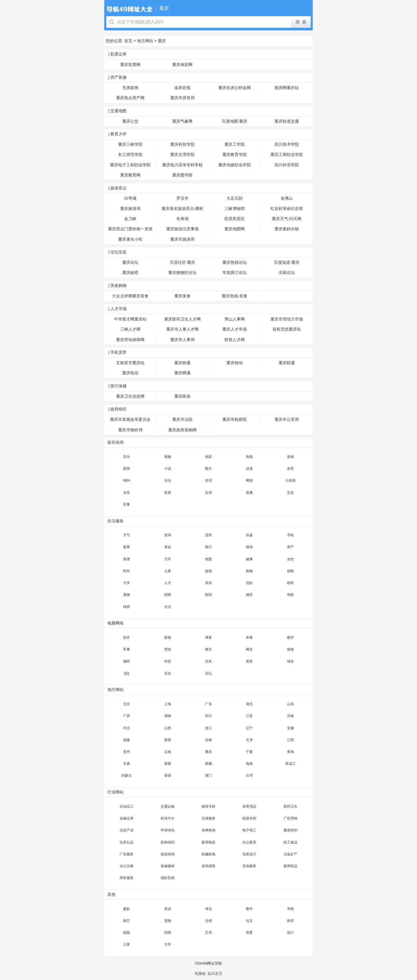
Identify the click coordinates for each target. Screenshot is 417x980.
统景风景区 (235, 219)
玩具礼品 (127, 842)
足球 (209, 493)
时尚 (127, 571)
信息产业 (127, 830)
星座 (168, 493)
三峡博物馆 (235, 209)
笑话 (209, 480)
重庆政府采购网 (182, 430)
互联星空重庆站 (130, 363)
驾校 (290, 595)
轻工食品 (290, 842)
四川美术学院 (287, 144)
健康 (249, 559)
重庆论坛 (130, 262)
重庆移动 (235, 363)
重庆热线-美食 (235, 296)
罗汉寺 (182, 198)
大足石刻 (235, 198)
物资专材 (209, 806)
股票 (127, 547)
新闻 (127, 469)
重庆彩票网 (130, 65)
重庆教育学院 (235, 155)
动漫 (249, 469)
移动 (249, 547)
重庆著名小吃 (130, 239)
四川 (209, 716)
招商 (168, 933)
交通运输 (168, 806)
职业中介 (168, 818)
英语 (168, 909)
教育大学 (118, 134)
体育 (290, 469)
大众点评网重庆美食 (130, 296)
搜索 (290, 649)
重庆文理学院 (182, 155)
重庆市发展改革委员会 (130, 420)
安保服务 (249, 866)
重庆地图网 (235, 229)
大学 (127, 583)
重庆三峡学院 (130, 144)
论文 (249, 921)
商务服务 (127, 878)
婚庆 (249, 595)
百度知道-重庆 (287, 262)
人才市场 (118, 309)
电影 (209, 457)
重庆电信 (130, 373)
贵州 (127, 752)
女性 (127, 493)
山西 (168, 728)
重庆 (162, 41)
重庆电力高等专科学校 (182, 165)
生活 (168, 607)
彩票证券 (118, 54)
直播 (249, 493)
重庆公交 (130, 121)
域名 (290, 661)
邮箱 (168, 638)
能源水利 (249, 818)
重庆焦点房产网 (130, 98)
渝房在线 (182, 88)
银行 (209, 547)
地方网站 (145, 41)
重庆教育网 (130, 175)
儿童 (168, 571)
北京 (127, 704)
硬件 (290, 638)
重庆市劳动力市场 (287, 319)
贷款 (249, 583)
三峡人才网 (130, 329)
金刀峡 (130, 219)
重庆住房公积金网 (235, 88)
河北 (127, 728)
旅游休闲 (168, 854)
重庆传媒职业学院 (235, 165)
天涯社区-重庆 (183, 262)
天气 (127, 535)
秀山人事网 (235, 319)
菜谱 (127, 559)
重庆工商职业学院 (287, 155)
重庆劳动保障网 (130, 340)
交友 (290, 493)
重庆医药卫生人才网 (182, 319)
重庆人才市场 (235, 329)
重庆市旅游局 (182, 239)
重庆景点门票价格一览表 (130, 229)
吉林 (209, 740)
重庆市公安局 (287, 420)
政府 (290, 921)
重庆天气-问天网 (287, 219)
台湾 (249, 775)
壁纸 (168, 649)
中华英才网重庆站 (130, 319)
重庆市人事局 (182, 340)
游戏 (290, 457)
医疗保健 (118, 386)
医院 (209, 595)
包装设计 (249, 854)
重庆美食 (182, 296)
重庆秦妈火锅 (287, 229)
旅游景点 (118, 188)
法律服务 (209, 818)
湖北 (249, 704)
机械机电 (209, 854)
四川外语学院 (287, 165)
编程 (127, 661)
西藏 (209, 764)
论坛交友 (118, 252)
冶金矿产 (290, 854)
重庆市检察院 (235, 420)
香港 (168, 775)
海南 (249, 764)
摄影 (127, 909)
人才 (168, 583)
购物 (249, 571)
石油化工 (127, 806)
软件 (127, 638)
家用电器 (209, 842)
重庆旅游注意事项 (182, 229)
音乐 (127, 457)
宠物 (127, 595)
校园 (127, 933)
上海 (168, 704)
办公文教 (127, 866)
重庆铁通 (182, 363)
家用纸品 (290, 866)
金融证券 (127, 818)
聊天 (209, 649)
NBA (127, 480)
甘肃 (127, 764)
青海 (290, 752)
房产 (290, 547)
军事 (127, 504)
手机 (290, 535)
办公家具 (249, 842)
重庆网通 (182, 373)
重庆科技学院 (182, 144)
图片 (209, 469)
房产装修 (118, 77)
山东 (290, 704)
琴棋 (290, 909)
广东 (209, 704)
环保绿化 (168, 830)
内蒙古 (127, 775)
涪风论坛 (287, 273)
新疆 (168, 764)
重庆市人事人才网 (182, 329)
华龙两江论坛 (235, 273)
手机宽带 (118, 352)
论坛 (168, 480)
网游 (249, 480)
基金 (168, 547)
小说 (168, 469)
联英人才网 (235, 340)
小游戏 (290, 480)
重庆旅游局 (130, 209)
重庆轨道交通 (287, 121)
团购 (290, 571)
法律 (209, 921)
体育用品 (249, 806)
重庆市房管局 (182, 98)
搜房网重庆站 (287, 88)
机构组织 (168, 842)
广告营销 (290, 818)
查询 (168, 535)
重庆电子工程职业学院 (130, 165)
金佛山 (287, 198)
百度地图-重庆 (235, 121)
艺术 (209, 933)
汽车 (168, 559)
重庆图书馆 (182, 175)
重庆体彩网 (182, 65)
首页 (128, 41)
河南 (290, 716)
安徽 (290, 728)
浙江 (209, 728)
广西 (127, 716)
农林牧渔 (209, 830)
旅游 (209, 571)
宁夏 (249, 752)
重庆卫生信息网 (130, 396)
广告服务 (127, 854)
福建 (127, 740)
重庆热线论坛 (235, 262)
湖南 (168, 716)
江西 (290, 740)
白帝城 (130, 198)
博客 (209, 638)
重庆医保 (182, 396)
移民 (290, 583)
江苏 (249, 716)
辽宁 (249, 728)
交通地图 (118, 111)
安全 (168, 673)
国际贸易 (168, 878)
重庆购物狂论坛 (182, 273)
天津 (249, 740)
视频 (168, 457)
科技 (168, 661)
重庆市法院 (182, 420)
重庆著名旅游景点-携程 (183, 209)
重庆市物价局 (130, 430)
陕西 (168, 740)
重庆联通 (287, 363)
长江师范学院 (130, 155)
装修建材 (168, 866)
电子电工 (249, 830)
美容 (209, 583)
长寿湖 (182, 219)
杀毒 (249, 638)
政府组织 (118, 409)
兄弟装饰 (130, 88)
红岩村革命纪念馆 (287, 209)
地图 (209, 559)
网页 (249, 649)
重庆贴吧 (130, 273)
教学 (249, 909)
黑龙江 (290, 764)
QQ (127, 673)
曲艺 (127, 921)
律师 (127, 607)
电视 (249, 457)
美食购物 (118, 286)
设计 (290, 933)
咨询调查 (209, 866)
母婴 (249, 933)
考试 (209, 909)
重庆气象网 (182, 121)
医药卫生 (290, 806)
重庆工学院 (235, 144)
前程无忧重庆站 (287, 329)
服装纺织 (290, 830)
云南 (168, 752)
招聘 (168, 595)
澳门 (209, 775)
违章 (209, 535)
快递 (249, 535)
